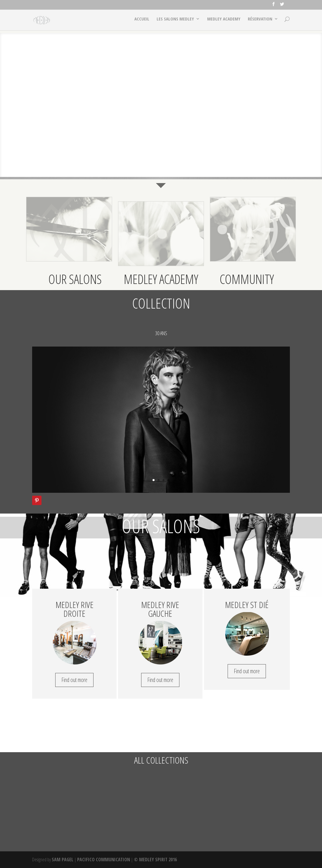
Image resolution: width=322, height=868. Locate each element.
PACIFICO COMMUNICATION (104, 860)
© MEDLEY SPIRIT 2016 (155, 860)
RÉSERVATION (260, 22)
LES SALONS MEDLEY (175, 22)
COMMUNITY (247, 279)
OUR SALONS (75, 279)
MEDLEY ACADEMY (224, 22)
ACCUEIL (141, 22)
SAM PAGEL (63, 860)
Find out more (74, 680)
